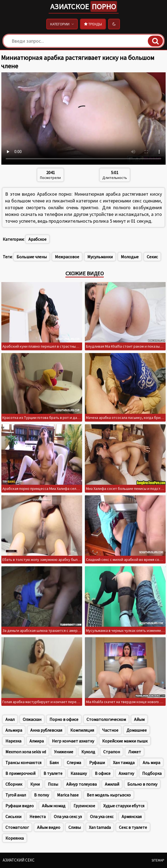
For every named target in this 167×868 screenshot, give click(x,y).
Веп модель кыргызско (109, 795)
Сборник (14, 784)
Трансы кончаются (23, 762)
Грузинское (84, 806)
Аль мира (151, 762)
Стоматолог (17, 827)
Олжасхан (32, 719)
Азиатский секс (19, 860)
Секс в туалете (133, 827)
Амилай (112, 784)
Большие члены (32, 257)
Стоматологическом (106, 719)
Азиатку (126, 773)
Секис (152, 257)
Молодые (130, 257)
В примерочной (20, 773)
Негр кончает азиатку (73, 741)
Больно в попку (142, 784)
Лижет (135, 752)
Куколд (88, 752)
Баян (54, 762)
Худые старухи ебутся (124, 806)
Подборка (152, 773)
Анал (10, 719)
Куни (35, 784)
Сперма (74, 762)
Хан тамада (124, 762)
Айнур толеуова (81, 784)
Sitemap (158, 860)
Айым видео (49, 827)
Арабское (37, 239)
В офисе (103, 773)
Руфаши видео (20, 806)
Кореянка (15, 838)
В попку (41, 795)
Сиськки (13, 816)
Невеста (38, 816)
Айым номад (54, 806)
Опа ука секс (102, 816)
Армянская (132, 816)
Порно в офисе (64, 719)
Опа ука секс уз (68, 816)
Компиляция (82, 730)
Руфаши (97, 762)
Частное (110, 730)
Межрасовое (67, 257)
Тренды (93, 24)
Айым (139, 719)
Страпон (112, 752)
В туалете (53, 773)
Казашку (79, 773)
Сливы (75, 827)
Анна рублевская (46, 730)
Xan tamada (100, 827)
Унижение (64, 752)
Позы (53, 784)
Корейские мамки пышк (125, 741)
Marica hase (68, 795)
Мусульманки (100, 257)
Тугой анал (16, 795)
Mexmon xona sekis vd (26, 752)
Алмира (37, 741)
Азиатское (84, 6)
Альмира (14, 730)
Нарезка (13, 741)
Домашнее (137, 730)
